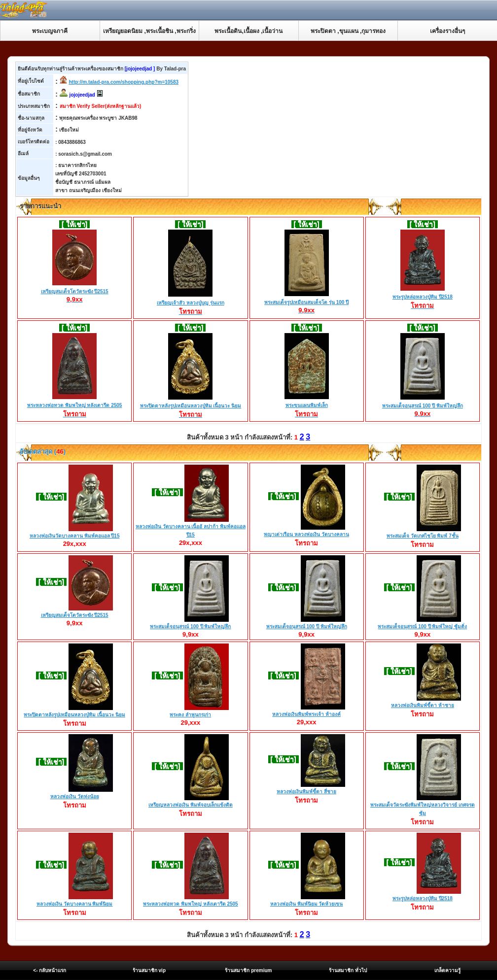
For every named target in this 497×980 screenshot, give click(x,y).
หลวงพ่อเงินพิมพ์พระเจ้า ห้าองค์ (306, 714)
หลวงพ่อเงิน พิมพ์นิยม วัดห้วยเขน (307, 904)
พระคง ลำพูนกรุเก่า (190, 715)
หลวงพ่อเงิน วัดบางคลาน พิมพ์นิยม (75, 904)
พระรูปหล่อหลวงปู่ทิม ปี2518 (423, 298)
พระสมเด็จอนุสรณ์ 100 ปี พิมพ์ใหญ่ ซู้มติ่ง (422, 626)
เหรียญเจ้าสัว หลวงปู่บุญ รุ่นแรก (191, 304)
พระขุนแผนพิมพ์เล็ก (307, 406)
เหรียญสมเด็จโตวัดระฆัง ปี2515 (75, 292)
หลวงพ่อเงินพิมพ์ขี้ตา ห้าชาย (423, 705)
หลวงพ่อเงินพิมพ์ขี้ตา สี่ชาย (306, 792)
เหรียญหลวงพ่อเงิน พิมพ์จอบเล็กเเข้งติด (191, 805)
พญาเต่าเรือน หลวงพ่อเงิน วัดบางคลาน (306, 534)
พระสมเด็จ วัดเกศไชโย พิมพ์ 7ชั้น (423, 536)
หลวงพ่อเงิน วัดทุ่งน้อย (75, 796)
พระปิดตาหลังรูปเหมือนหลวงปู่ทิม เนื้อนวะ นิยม (191, 406)
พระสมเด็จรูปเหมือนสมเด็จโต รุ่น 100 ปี (306, 303)
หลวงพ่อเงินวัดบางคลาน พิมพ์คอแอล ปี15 (75, 536)
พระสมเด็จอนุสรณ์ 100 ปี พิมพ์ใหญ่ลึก (423, 406)
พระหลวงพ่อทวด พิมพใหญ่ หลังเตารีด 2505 (75, 406)
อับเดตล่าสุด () (42, 452)
